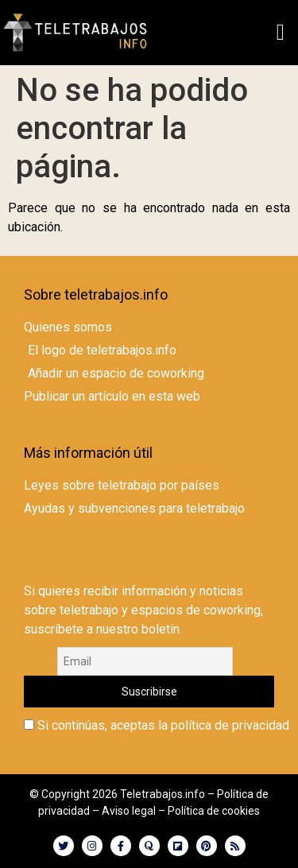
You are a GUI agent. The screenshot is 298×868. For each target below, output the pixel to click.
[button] (281, 33)
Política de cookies (214, 811)
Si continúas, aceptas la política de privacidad (157, 726)
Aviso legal (129, 811)
